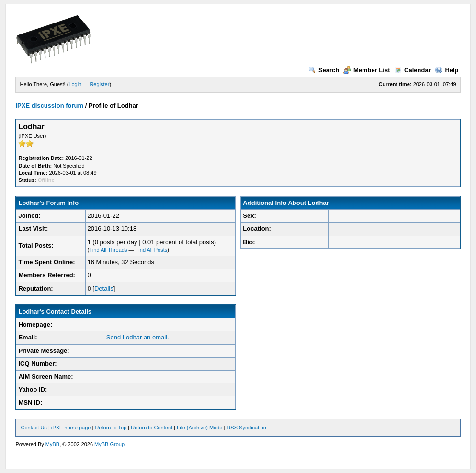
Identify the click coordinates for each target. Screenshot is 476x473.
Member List (367, 70)
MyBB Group (109, 444)
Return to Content (152, 428)
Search (324, 70)
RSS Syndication (246, 428)
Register (99, 84)
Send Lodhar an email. (138, 337)
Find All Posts (152, 250)
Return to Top (111, 428)
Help (447, 70)
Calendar (413, 70)
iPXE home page (71, 428)
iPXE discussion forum (49, 106)
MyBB (52, 444)
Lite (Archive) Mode (199, 428)
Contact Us (34, 428)
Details (104, 288)
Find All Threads (108, 250)
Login (75, 84)
